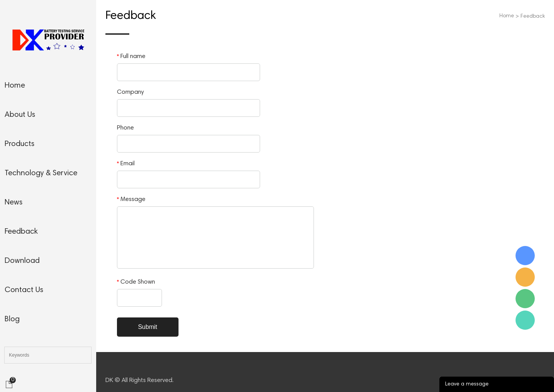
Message (131, 199)
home (15, 86)
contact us (24, 290)
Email (126, 164)
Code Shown (136, 282)
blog (12, 319)
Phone (125, 128)
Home (507, 16)
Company (130, 92)
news (14, 203)
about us (20, 115)
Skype (525, 256)
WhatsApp (525, 320)
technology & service (41, 173)
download (22, 261)
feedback (21, 232)
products (20, 144)
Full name (131, 56)
